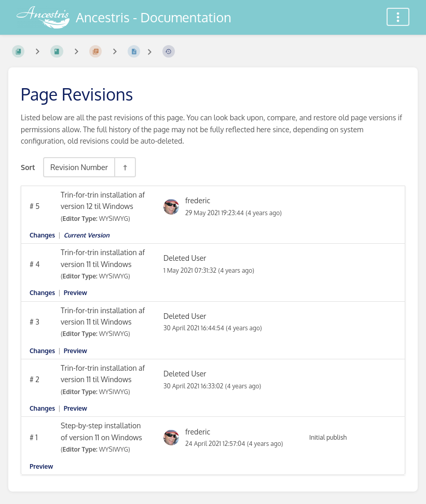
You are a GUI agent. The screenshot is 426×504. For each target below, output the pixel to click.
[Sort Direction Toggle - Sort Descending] (125, 167)
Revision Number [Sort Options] (79, 167)
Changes (42, 235)
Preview (75, 293)
